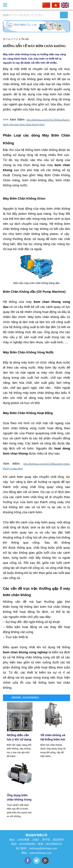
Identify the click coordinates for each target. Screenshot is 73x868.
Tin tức (25, 39)
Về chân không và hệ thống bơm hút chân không (53, 738)
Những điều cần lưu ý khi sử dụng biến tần (19, 738)
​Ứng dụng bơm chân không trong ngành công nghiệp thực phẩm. (19, 798)
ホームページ (11, 39)
